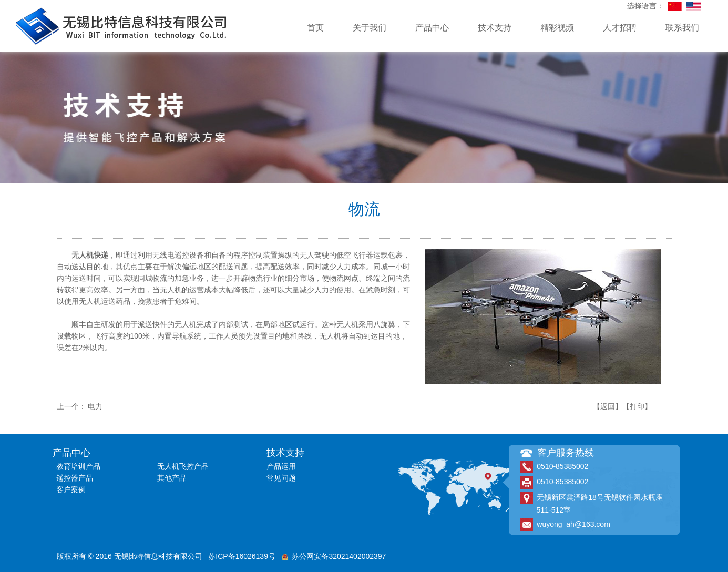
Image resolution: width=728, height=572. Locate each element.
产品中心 (432, 28)
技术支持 (495, 28)
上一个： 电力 (80, 406)
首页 (315, 28)
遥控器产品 (75, 478)
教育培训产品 (78, 466)
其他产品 (172, 478)
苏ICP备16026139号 (242, 556)
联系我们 (682, 28)
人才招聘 (620, 28)
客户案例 (71, 489)
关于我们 (370, 28)
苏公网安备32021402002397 (334, 556)
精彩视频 (557, 28)
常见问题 (281, 478)
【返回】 (608, 406)
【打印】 (637, 406)
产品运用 (281, 466)
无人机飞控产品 (183, 466)
